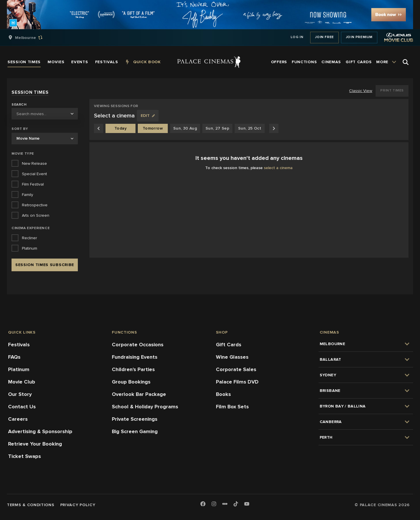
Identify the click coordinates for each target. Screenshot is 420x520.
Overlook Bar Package (139, 394)
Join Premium (359, 37)
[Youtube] (247, 504)
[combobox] (45, 114)
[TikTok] (236, 504)
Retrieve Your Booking (35, 444)
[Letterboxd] (225, 504)
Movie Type (23, 154)
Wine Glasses (232, 357)
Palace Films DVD (237, 382)
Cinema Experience (31, 228)
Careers (18, 419)
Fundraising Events (135, 357)
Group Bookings (131, 382)
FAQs (14, 357)
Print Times (392, 90)
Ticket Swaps (25, 456)
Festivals (19, 345)
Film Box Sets (232, 407)
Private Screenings (135, 419)
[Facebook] (203, 504)
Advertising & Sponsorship (40, 431)
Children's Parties (133, 369)
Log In (297, 37)
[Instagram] (214, 504)
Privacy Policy (78, 505)
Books (223, 394)
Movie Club (22, 382)
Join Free (324, 37)
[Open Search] (406, 62)
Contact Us (22, 407)
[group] (31, 38)
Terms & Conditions (31, 505)
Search (19, 105)
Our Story (20, 394)
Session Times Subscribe (45, 265)
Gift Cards (229, 345)
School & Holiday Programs (145, 407)
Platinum (19, 369)
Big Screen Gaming (135, 431)
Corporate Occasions (138, 345)
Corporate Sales (236, 369)
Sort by (20, 129)
